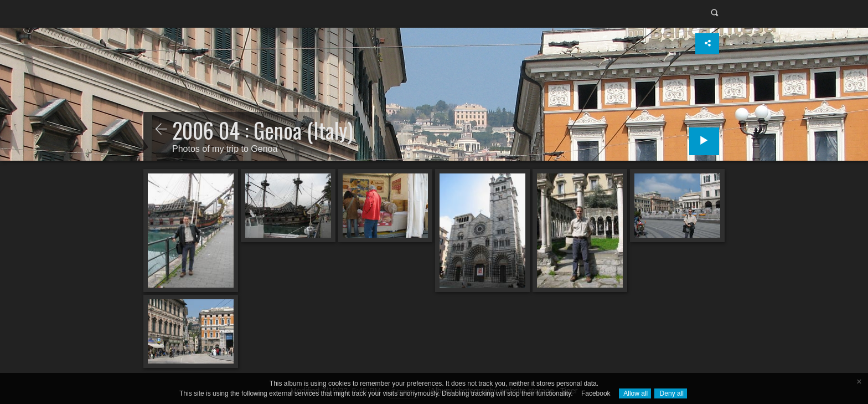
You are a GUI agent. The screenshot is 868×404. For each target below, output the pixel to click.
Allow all (635, 393)
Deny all (671, 393)
